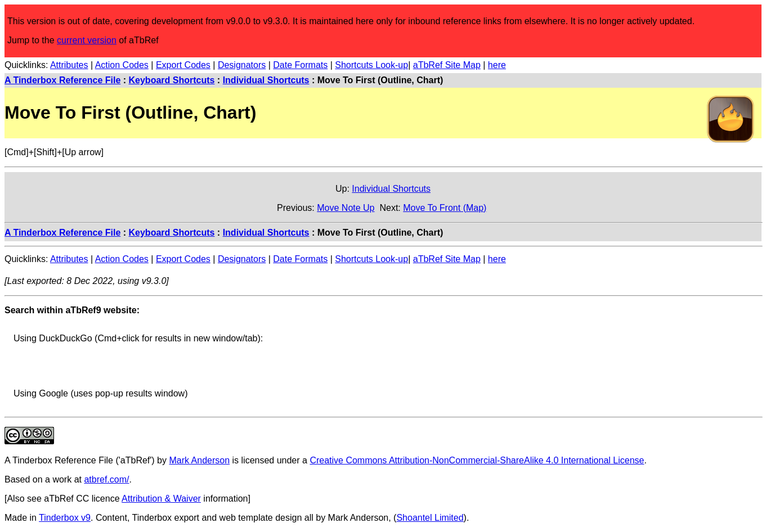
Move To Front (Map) (445, 208)
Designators (242, 65)
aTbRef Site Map (447, 65)
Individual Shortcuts (266, 80)
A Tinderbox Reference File (62, 80)
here (497, 65)
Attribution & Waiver (161, 499)
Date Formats (300, 65)
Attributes (69, 65)
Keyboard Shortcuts (172, 80)
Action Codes (122, 65)
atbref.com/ (106, 479)
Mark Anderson (199, 460)
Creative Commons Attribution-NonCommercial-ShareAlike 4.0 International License (477, 460)
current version (87, 40)
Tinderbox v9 (65, 518)
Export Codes (183, 65)
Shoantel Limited (430, 518)
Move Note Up (346, 208)
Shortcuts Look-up (371, 65)
